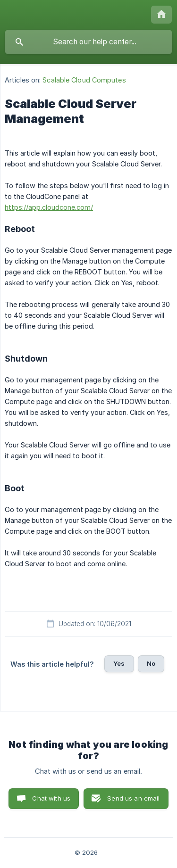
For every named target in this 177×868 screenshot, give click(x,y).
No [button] (151, 663)
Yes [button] (119, 663)
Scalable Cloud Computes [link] (84, 80)
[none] (161, 15)
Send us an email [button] (133, 798)
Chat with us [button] (51, 798)
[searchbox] (88, 42)
